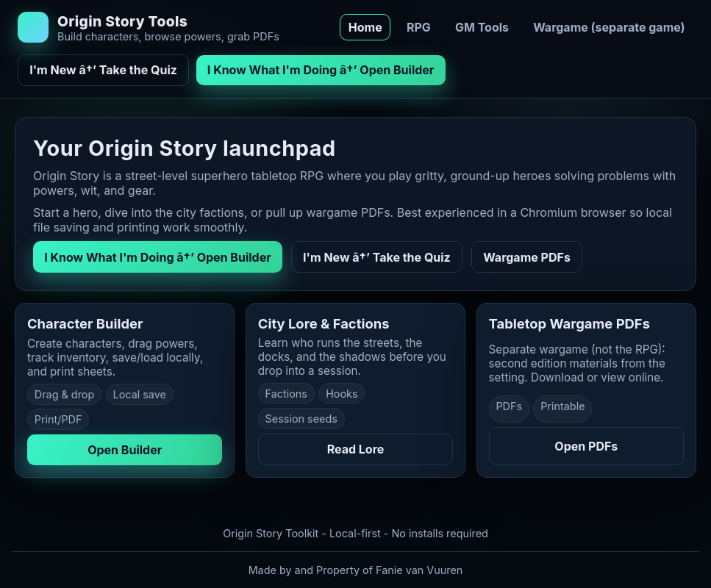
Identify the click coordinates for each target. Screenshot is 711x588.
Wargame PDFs (527, 257)
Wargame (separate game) (609, 27)
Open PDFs (586, 446)
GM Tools (482, 27)
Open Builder (125, 450)
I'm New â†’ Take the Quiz (103, 70)
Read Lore (356, 449)
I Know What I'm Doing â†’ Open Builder (321, 70)
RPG (419, 27)
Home (365, 27)
